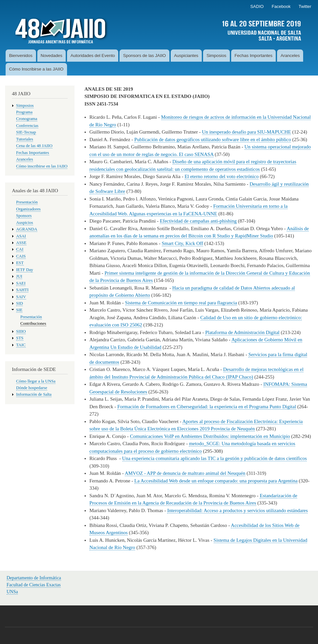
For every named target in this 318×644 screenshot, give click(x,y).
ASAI (21, 236)
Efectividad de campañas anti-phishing (198, 221)
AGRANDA (27, 229)
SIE (19, 310)
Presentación (27, 202)
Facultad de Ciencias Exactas (34, 585)
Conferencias (27, 126)
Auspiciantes (186, 56)
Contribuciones (33, 323)
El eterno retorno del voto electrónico (222, 176)
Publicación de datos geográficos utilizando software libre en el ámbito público (213, 139)
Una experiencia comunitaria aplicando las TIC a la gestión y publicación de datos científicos (214, 458)
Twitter (305, 6)
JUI (19, 276)
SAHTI (22, 290)
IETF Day (25, 270)
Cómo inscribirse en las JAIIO (42, 166)
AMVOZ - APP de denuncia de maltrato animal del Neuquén (185, 473)
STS (20, 338)
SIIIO (21, 331)
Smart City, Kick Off (182, 243)
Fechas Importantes (253, 56)
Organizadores (28, 209)
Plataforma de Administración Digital (242, 332)
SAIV (21, 297)
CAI (20, 249)
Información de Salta (34, 394)
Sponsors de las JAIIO (144, 56)
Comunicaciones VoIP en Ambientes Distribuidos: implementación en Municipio (210, 436)
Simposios (216, 56)
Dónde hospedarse (32, 388)
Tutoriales (25, 139)
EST (20, 263)
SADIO (257, 6)
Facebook (281, 6)
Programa (24, 112)
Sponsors (24, 216)
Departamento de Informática (34, 578)
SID (20, 303)
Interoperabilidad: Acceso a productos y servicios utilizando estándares (237, 510)
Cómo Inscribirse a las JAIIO (36, 69)
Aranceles (290, 56)
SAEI (21, 283)
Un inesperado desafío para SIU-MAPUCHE (247, 132)
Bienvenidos (21, 56)
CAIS (21, 256)
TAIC (21, 345)
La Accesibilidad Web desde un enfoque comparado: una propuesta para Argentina (216, 481)
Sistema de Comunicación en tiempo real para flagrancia (181, 303)
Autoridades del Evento (93, 56)
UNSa (12, 592)
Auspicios (25, 223)
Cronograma (27, 119)
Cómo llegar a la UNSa (36, 381)
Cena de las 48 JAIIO (34, 146)
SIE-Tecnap (26, 132)
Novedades (52, 56)
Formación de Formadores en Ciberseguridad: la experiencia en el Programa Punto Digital (207, 407)
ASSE (21, 243)
